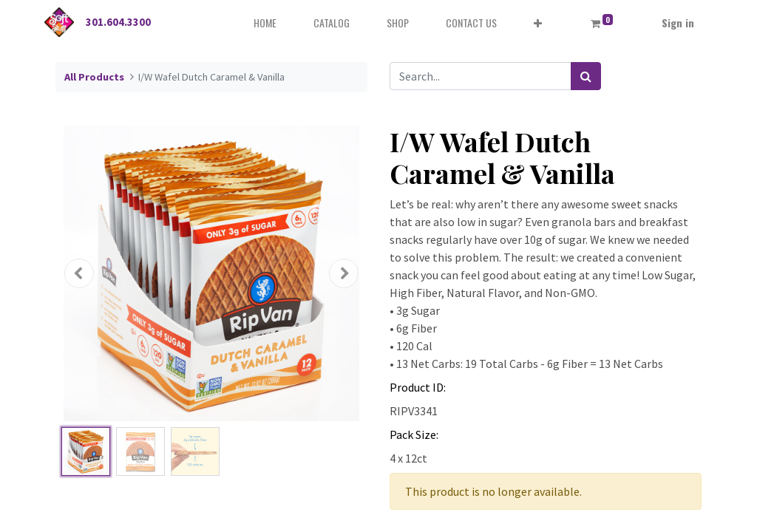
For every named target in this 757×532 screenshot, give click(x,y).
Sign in (678, 23)
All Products (94, 77)
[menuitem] (265, 23)
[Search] (586, 76)
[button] (538, 23)
